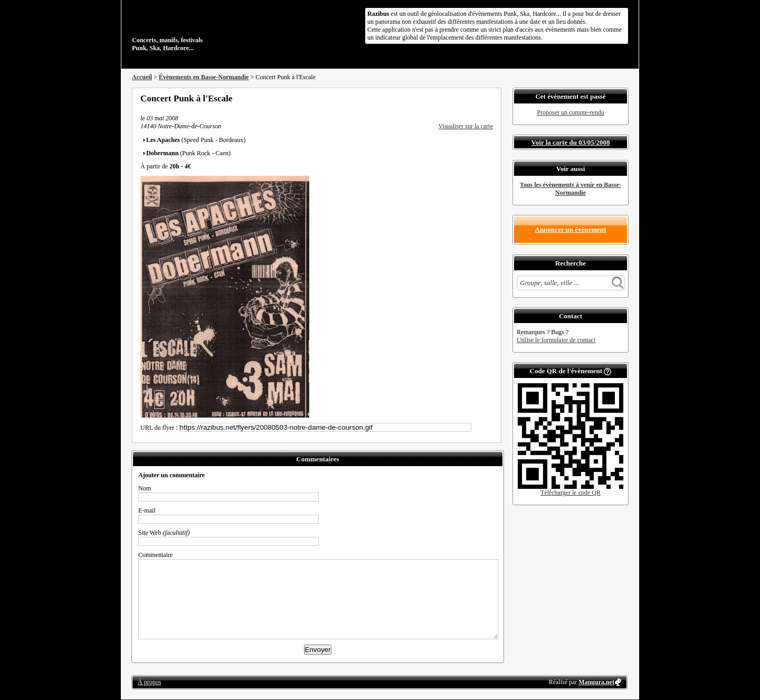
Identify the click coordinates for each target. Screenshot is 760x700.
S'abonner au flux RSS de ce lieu (489, 98)
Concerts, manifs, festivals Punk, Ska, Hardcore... (200, 29)
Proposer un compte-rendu (570, 112)
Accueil (142, 77)
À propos (149, 682)
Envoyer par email (475, 98)
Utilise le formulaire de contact (556, 340)
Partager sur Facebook (446, 98)
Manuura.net (596, 682)
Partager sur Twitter (461, 98)
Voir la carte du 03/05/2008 (571, 142)
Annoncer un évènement (571, 229)
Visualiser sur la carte (465, 126)
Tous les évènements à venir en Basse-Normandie (571, 189)
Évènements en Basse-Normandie (204, 77)
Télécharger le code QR (571, 493)
